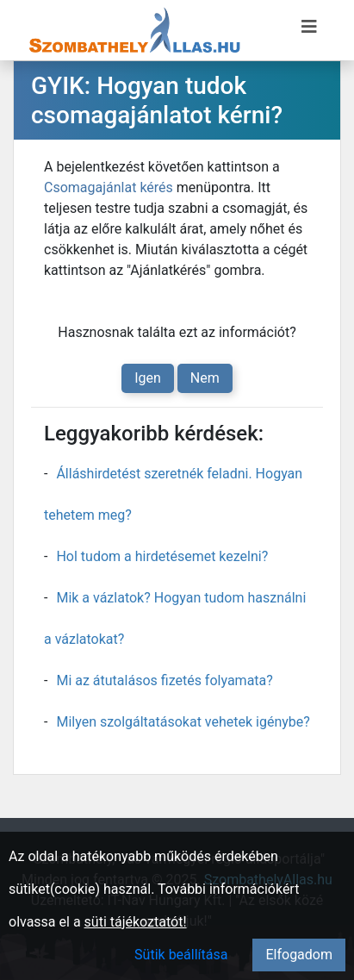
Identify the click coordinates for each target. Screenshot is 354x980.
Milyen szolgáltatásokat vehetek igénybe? (183, 722)
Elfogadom (299, 955)
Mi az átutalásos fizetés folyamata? (164, 680)
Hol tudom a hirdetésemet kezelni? (162, 556)
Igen (148, 378)
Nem (205, 378)
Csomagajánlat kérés (109, 187)
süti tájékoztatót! (136, 922)
